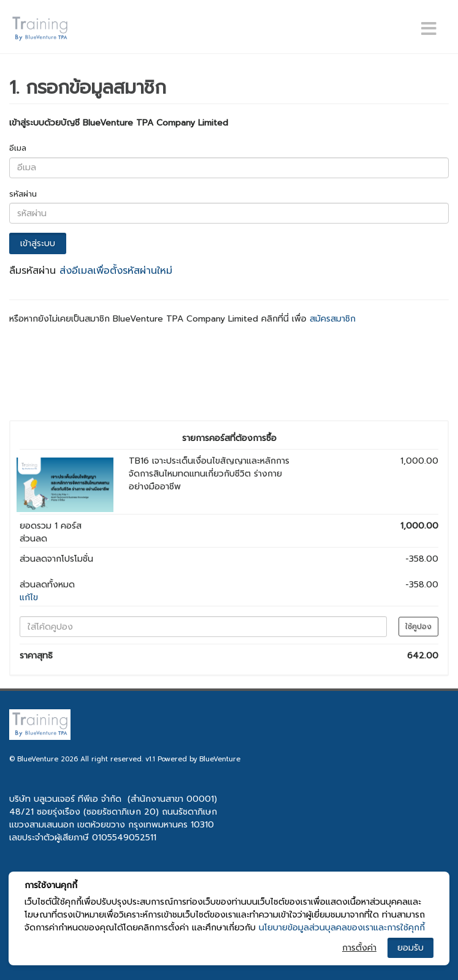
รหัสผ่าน (23, 194)
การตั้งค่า (359, 948)
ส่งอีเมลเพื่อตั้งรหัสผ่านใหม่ (116, 271)
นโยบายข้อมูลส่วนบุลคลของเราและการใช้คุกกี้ (342, 928)
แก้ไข (29, 597)
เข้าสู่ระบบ (38, 243)
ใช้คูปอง (418, 627)
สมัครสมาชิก (333, 319)
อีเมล (18, 148)
